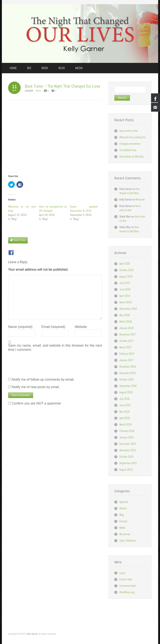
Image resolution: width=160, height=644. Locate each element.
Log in (122, 573)
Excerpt (123, 521)
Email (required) (53, 327)
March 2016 (126, 425)
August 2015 (126, 470)
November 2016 (127, 373)
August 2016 (126, 392)
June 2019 (125, 289)
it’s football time (128, 150)
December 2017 (128, 334)
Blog (122, 515)
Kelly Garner (32, 634)
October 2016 (126, 379)
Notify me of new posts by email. (36, 387)
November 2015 (127, 450)
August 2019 (126, 277)
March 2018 (126, 322)
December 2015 (128, 444)
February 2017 (127, 354)
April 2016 (125, 418)
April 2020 (125, 264)
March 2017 (126, 347)
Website (81, 327)
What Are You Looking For (132, 137)
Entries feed (126, 579)
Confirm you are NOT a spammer (35, 403)
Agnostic (124, 502)
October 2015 (126, 457)
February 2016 (127, 431)
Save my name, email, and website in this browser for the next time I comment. (55, 348)
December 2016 (128, 367)
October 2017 (126, 341)
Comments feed (127, 586)
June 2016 (125, 405)
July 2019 (124, 283)
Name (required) (20, 327)
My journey (125, 534)
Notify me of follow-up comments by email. (43, 379)
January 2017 (126, 360)
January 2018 (126, 328)
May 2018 (124, 315)
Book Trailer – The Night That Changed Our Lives (62, 86)
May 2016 (124, 412)
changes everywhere (130, 144)
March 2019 (126, 302)
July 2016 (124, 399)
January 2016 (126, 437)
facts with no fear (129, 131)
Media (39, 91)
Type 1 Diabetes (128, 541)
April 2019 (125, 296)
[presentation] (40, 364)
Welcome (140, 200)
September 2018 (128, 309)
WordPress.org (127, 592)
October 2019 (126, 270)
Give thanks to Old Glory (132, 157)
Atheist (123, 508)
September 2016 (128, 386)
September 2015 (128, 463)
